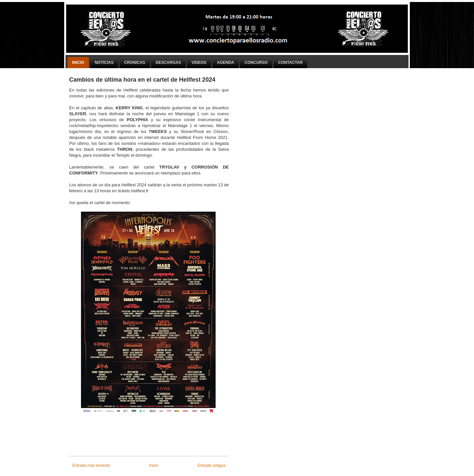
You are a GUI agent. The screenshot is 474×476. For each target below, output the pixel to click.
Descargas (168, 63)
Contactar (290, 63)
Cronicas (135, 63)
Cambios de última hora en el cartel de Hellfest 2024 (142, 80)
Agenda (225, 63)
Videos (199, 63)
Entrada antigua (211, 465)
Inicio (78, 63)
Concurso (256, 63)
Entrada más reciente (91, 465)
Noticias (104, 63)
